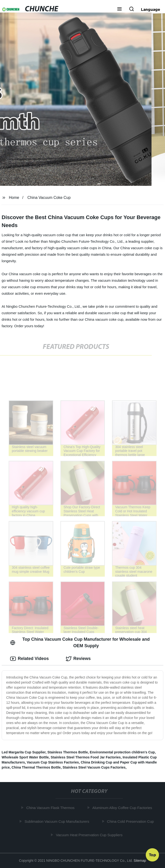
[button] (119, 9)
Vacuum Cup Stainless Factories (53, 762)
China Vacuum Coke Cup (49, 198)
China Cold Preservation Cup (131, 821)
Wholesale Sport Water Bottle (25, 757)
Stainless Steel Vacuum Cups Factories (94, 767)
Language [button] (151, 9)
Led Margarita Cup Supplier (24, 752)
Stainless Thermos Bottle (68, 752)
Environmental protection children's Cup (122, 752)
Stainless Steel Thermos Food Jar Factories (86, 757)
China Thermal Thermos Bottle (36, 767)
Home (14, 198)
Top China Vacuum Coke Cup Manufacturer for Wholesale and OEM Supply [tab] (80, 643)
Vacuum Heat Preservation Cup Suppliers (90, 835)
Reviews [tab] (78, 659)
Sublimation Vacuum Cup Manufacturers (58, 821)
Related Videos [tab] (30, 659)
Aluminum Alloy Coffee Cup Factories (123, 808)
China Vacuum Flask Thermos (51, 808)
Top (152, 855)
